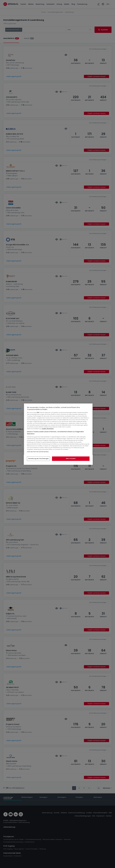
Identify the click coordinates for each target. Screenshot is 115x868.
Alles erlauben (71, 459)
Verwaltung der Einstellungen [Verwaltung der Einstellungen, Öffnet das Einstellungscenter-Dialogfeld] (38, 459)
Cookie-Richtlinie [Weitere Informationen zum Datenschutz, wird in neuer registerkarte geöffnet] (48, 429)
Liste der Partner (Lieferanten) (38, 452)
